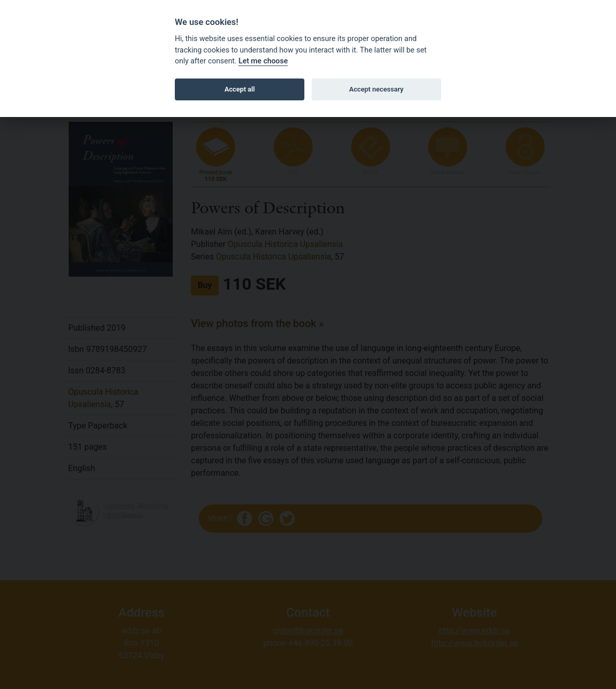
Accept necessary (376, 89)
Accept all (240, 89)
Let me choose (263, 61)
